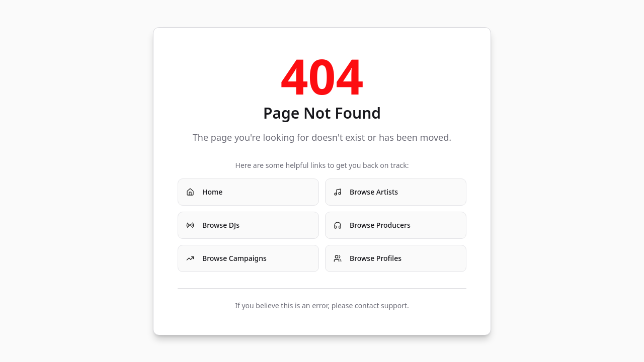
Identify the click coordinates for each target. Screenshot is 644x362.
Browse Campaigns (226, 258)
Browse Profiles (368, 258)
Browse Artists (366, 192)
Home (204, 192)
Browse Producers (372, 225)
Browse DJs (213, 225)
